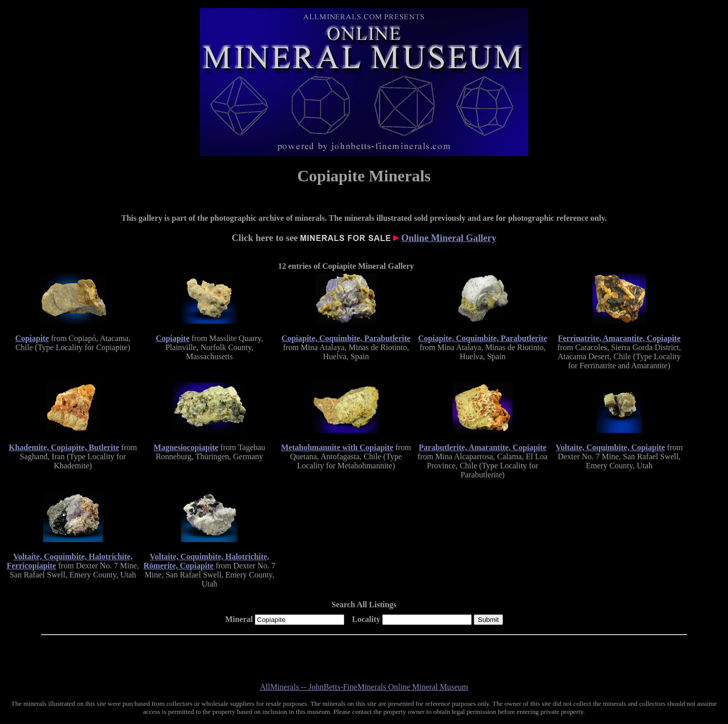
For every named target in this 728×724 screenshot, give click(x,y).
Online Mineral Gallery (449, 238)
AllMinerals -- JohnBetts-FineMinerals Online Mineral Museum (364, 687)
